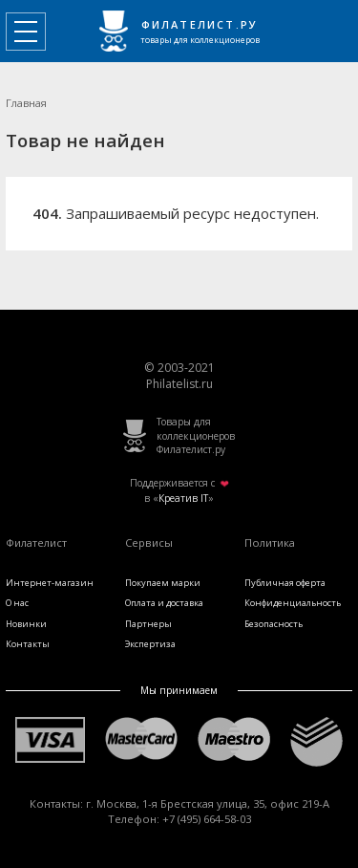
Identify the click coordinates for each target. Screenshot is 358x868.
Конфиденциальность (293, 603)
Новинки (26, 624)
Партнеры (148, 624)
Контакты (28, 644)
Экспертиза (150, 644)
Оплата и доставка (164, 603)
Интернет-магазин (50, 583)
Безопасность (274, 624)
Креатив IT (183, 498)
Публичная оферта (285, 583)
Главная (26, 103)
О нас (17, 603)
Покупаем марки (163, 583)
